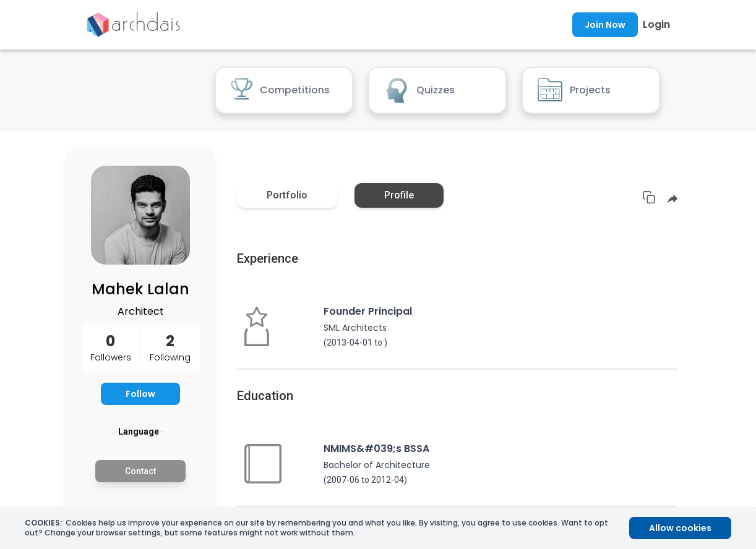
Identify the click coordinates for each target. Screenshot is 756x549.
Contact (140, 471)
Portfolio (287, 195)
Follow (140, 394)
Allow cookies (680, 528)
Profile (399, 195)
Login (656, 24)
